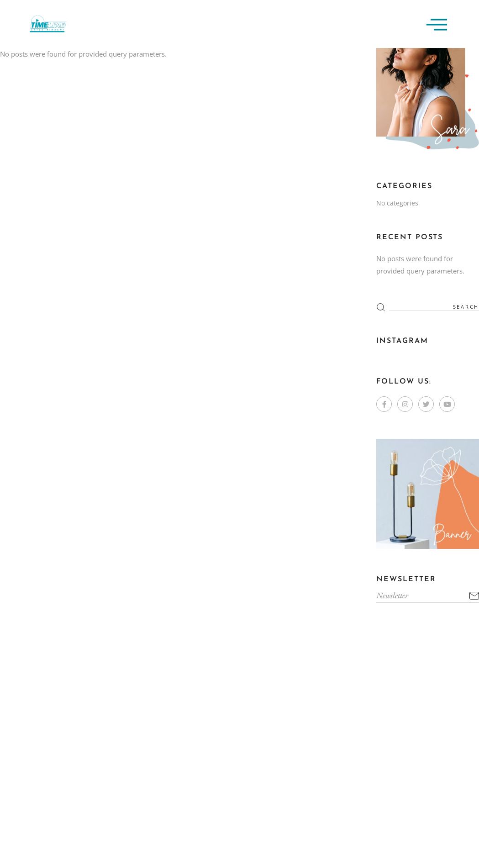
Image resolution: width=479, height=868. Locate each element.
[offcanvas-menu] (437, 24)
